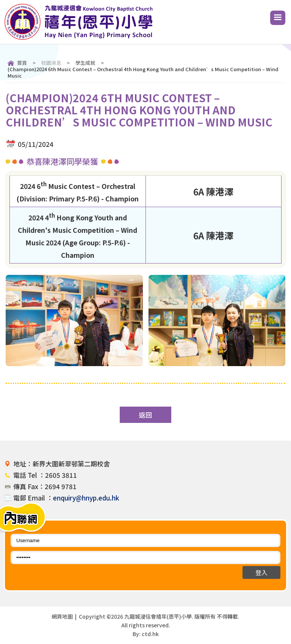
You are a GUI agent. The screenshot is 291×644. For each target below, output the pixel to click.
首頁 (22, 63)
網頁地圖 (62, 616)
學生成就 (85, 63)
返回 (145, 415)
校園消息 (51, 63)
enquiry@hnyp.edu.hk (86, 498)
